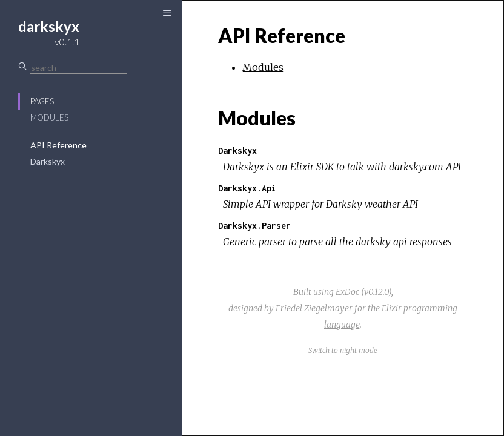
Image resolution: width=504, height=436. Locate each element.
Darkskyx (48, 161)
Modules (49, 117)
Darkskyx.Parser (254, 226)
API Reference (58, 145)
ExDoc (347, 292)
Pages (42, 101)
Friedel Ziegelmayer (314, 308)
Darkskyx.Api (247, 188)
